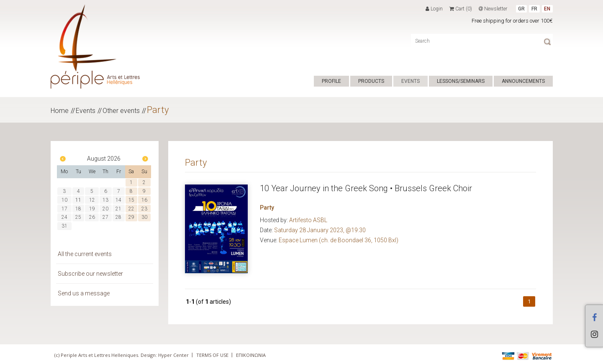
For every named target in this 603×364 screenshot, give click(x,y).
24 (64, 217)
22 (131, 209)
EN (547, 9)
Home (60, 111)
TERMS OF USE (212, 355)
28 (118, 217)
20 (105, 209)
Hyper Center (173, 355)
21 (118, 209)
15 (131, 200)
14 (118, 200)
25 (78, 217)
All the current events (85, 254)
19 (92, 209)
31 (64, 226)
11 (78, 200)
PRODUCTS (371, 81)
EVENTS (411, 81)
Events (86, 111)
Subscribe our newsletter (90, 274)
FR (534, 9)
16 (144, 200)
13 (105, 200)
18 (78, 209)
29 (131, 217)
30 (144, 217)
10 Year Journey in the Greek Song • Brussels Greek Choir (366, 188)
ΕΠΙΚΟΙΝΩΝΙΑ (251, 355)
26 (92, 217)
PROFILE (331, 81)
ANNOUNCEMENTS (523, 81)
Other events (121, 111)
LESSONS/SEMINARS (461, 81)
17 (64, 209)
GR (521, 9)
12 (92, 200)
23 (144, 209)
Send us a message (84, 293)
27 (105, 217)
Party (158, 110)
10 (64, 200)
